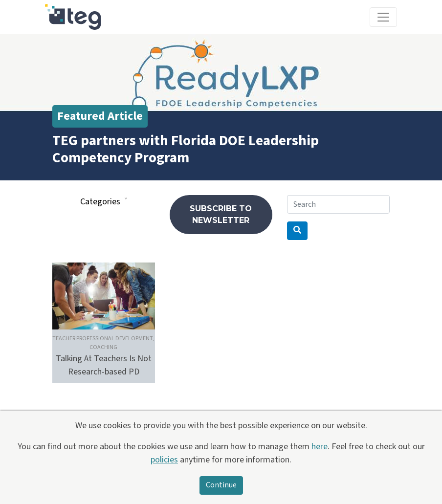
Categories (100, 202)
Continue (221, 485)
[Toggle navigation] (383, 17)
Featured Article (100, 116)
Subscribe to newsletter (221, 214)
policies (164, 460)
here (320, 447)
